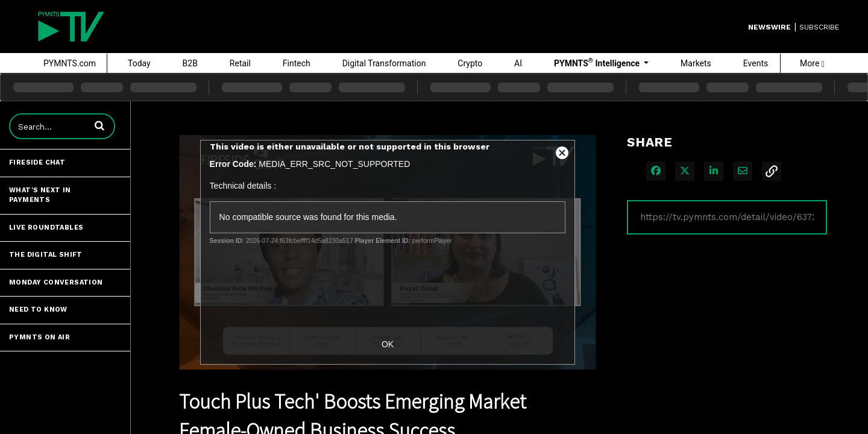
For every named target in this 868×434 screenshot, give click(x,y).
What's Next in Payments (40, 195)
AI (518, 63)
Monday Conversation (56, 282)
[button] (99, 125)
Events (756, 63)
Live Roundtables (46, 228)
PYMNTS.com (70, 63)
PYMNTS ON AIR (39, 337)
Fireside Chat (37, 162)
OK (388, 344)
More (812, 63)
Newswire (769, 27)
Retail (240, 63)
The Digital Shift (46, 255)
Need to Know (38, 310)
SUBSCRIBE (819, 27)
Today (139, 63)
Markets (696, 63)
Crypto (470, 63)
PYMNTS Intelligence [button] (598, 63)
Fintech (297, 63)
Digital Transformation (384, 63)
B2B (190, 63)
